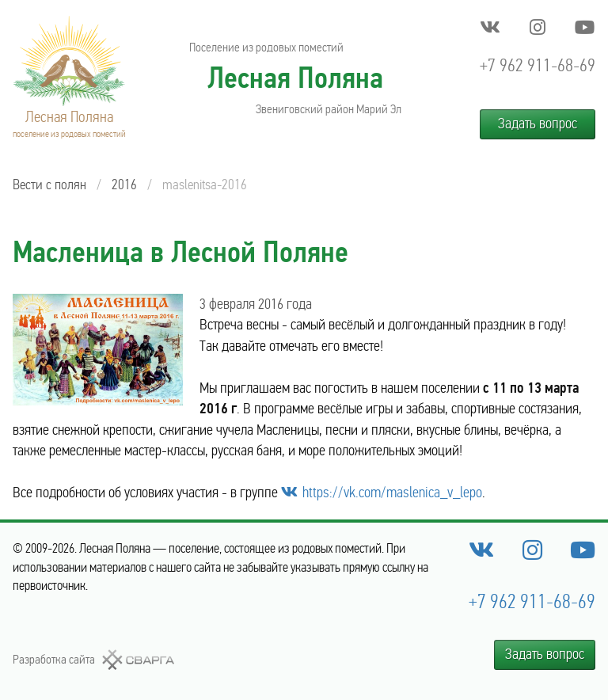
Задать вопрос (538, 124)
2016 (124, 185)
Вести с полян (49, 185)
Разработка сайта (54, 659)
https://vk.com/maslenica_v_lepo (392, 493)
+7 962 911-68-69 (538, 65)
